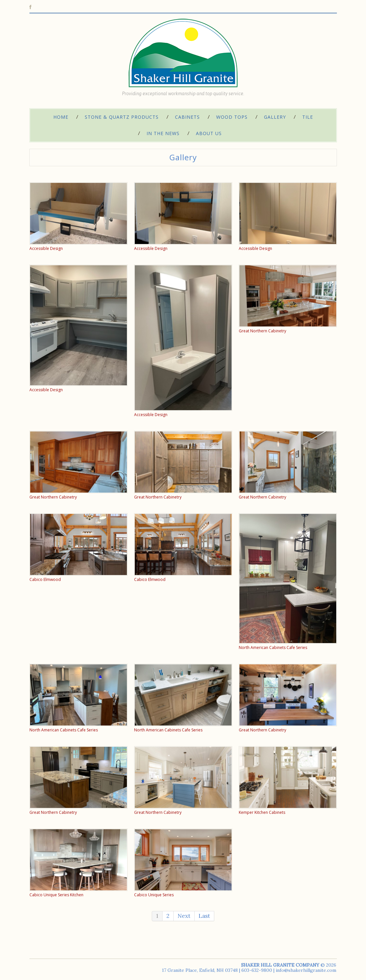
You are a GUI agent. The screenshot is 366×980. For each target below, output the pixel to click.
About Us (209, 133)
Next (184, 916)
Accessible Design (46, 248)
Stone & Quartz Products (122, 117)
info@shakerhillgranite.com (306, 970)
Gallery (275, 117)
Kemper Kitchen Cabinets (262, 812)
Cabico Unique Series (154, 895)
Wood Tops (232, 117)
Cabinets (187, 117)
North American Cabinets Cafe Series (273, 647)
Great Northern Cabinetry (262, 331)
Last (204, 916)
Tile (308, 117)
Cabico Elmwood (45, 579)
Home (61, 117)
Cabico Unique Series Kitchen (56, 895)
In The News (163, 133)
